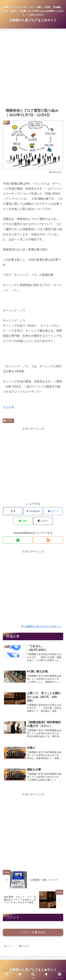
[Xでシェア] (13, 511)
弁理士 (8, 421)
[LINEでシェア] (23, 521)
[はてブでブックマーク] (53, 511)
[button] (43, 521)
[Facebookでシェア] (33, 511)
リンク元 (8, 407)
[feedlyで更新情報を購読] (18, 540)
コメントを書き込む (33, 932)
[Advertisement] (33, 69)
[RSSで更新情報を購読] (48, 540)
